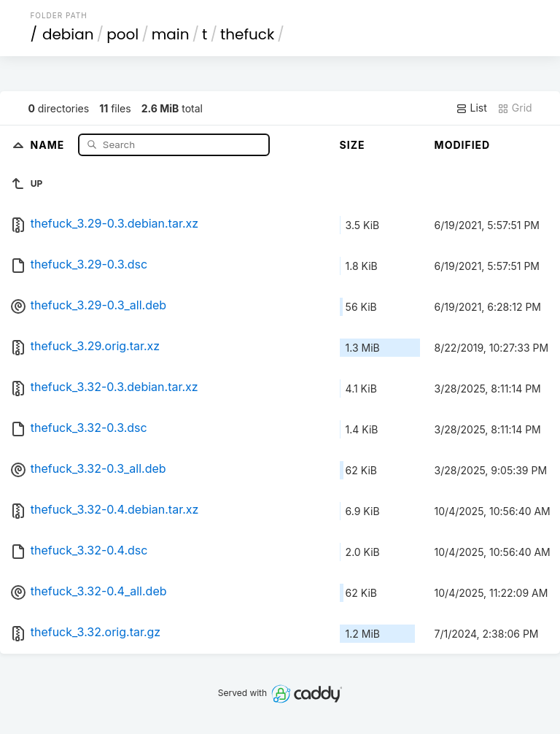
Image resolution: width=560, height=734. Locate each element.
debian (68, 34)
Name (49, 144)
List (471, 108)
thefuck (247, 34)
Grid (515, 108)
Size (353, 145)
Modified (463, 145)
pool (122, 34)
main (171, 34)
